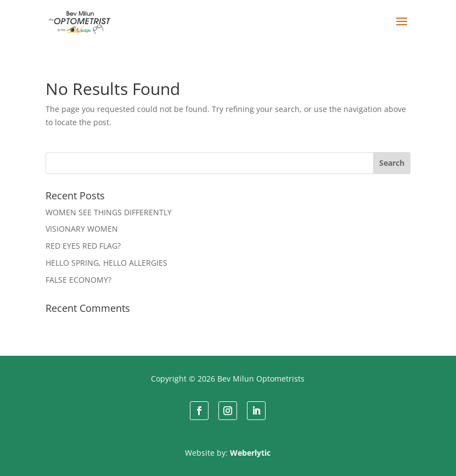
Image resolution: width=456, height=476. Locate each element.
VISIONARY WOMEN (82, 229)
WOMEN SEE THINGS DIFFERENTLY (109, 212)
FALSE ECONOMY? (78, 280)
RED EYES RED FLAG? (83, 246)
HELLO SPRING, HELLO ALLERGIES (106, 263)
